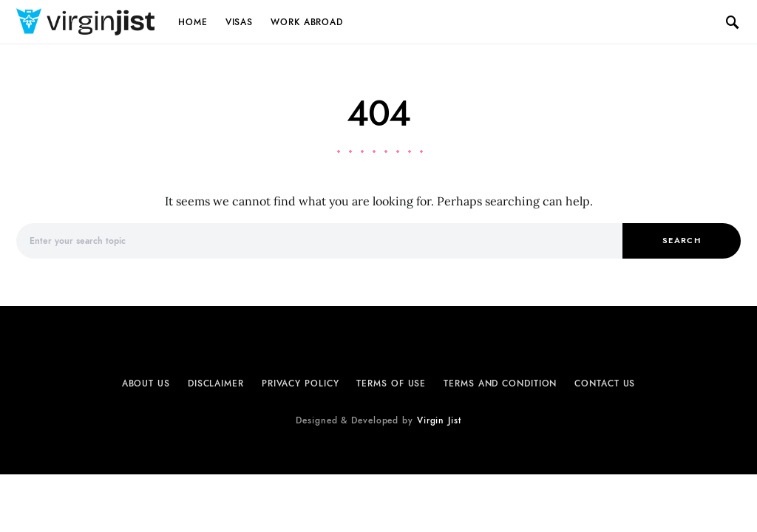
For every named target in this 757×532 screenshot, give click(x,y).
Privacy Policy (301, 383)
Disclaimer (216, 383)
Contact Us (605, 383)
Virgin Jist (439, 420)
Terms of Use (391, 383)
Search (682, 241)
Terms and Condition (500, 383)
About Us (146, 383)
